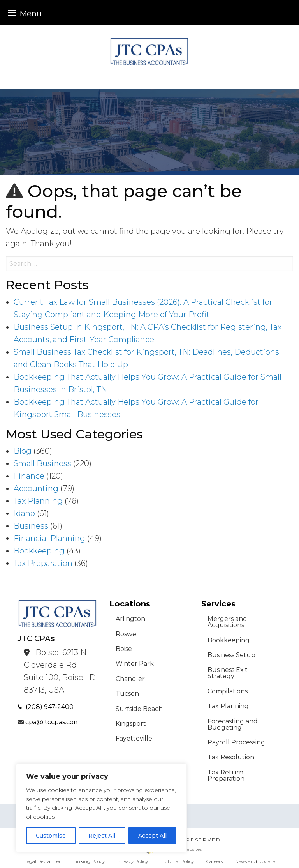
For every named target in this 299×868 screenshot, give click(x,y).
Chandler (130, 679)
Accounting (36, 488)
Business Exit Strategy (228, 673)
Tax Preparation (43, 563)
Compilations (228, 691)
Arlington (130, 619)
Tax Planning (38, 501)
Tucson (127, 694)
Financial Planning (49, 538)
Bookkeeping (39, 551)
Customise (51, 836)
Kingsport (131, 724)
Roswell (128, 634)
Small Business (42, 463)
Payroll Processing (236, 742)
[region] (101, 808)
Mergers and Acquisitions (227, 622)
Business (31, 526)
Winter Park (135, 664)
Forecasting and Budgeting (233, 724)
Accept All (152, 836)
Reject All (102, 836)
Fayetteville (134, 738)
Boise (124, 649)
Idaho (24, 513)
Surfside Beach (139, 709)
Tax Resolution (231, 757)
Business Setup (231, 655)
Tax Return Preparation (226, 775)
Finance (29, 476)
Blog (23, 451)
